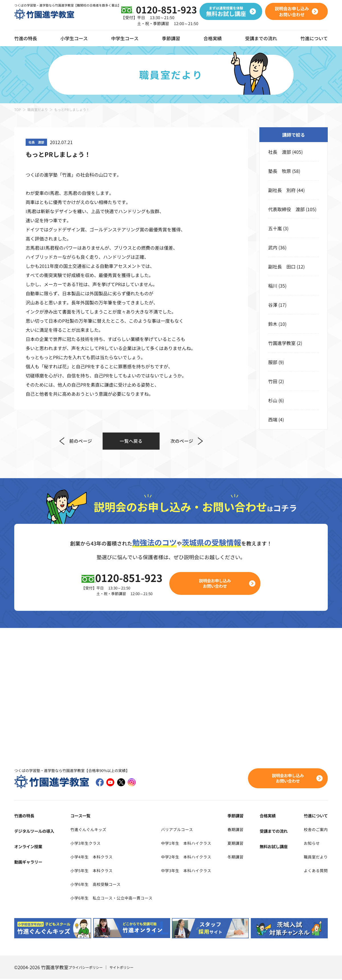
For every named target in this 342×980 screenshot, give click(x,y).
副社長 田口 (282, 266)
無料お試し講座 (277, 847)
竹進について (314, 817)
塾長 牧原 (280, 171)
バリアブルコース (188, 830)
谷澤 (273, 305)
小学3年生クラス (85, 844)
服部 (273, 362)
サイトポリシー (129, 968)
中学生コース (125, 38)
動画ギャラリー (30, 863)
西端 (273, 419)
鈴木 (273, 324)
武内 (273, 247)
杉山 (273, 400)
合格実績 (213, 38)
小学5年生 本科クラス (92, 871)
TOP (18, 109)
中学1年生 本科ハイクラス (199, 844)
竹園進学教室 (282, 343)
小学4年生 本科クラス (92, 858)
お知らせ (310, 844)
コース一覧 (79, 817)
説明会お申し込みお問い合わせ (218, 584)
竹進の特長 (26, 817)
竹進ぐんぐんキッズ (88, 830)
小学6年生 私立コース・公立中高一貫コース (114, 899)
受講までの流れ (261, 38)
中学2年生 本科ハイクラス (199, 858)
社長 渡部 (280, 152)
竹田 (273, 381)
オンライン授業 (30, 847)
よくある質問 (314, 871)
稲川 (273, 286)
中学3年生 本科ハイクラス (199, 871)
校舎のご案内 (314, 830)
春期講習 (244, 830)
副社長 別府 (282, 190)
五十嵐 (275, 228)
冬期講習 (244, 858)
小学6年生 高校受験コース (96, 885)
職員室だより (38, 109)
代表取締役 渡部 (286, 209)
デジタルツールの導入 (37, 832)
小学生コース (74, 38)
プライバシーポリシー (88, 968)
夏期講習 (244, 844)
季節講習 (171, 38)
